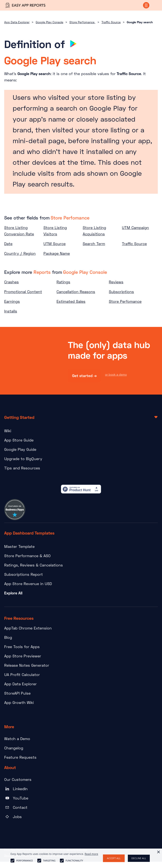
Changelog (14, 748)
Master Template (19, 546)
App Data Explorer (17, 22)
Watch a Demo (17, 739)
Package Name (57, 253)
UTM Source (55, 244)
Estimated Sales (71, 301)
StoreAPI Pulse (17, 693)
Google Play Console (49, 22)
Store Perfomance (82, 22)
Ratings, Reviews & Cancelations (34, 565)
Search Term (94, 244)
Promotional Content (23, 292)
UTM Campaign (135, 228)
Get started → (84, 376)
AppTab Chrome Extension (28, 628)
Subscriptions (121, 292)
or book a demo (116, 375)
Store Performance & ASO (27, 556)
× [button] (158, 852)
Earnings (12, 301)
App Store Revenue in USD (28, 584)
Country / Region (20, 253)
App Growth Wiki (19, 702)
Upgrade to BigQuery (23, 459)
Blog (8, 637)
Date (8, 244)
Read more (91, 854)
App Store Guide (19, 440)
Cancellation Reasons (76, 292)
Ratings (63, 282)
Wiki (8, 431)
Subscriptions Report (24, 574)
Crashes (11, 282)
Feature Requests (20, 757)
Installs (11, 311)
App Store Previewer (23, 656)
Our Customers (18, 779)
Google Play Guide (20, 449)
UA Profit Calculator (22, 675)
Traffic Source (111, 22)
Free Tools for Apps (22, 647)
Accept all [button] (114, 858)
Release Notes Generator (27, 665)
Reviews (116, 282)
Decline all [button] (139, 858)
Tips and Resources (22, 468)
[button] (146, 5)
